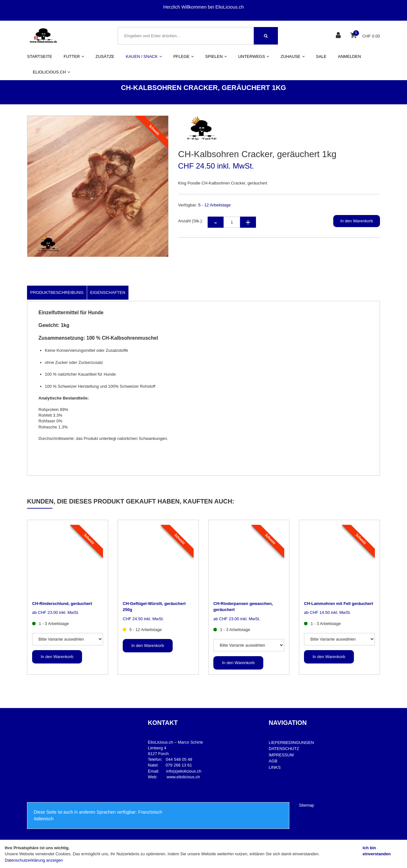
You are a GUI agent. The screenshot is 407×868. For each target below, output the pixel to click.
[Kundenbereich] (339, 36)
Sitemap (307, 805)
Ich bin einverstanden (377, 851)
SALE (321, 56)
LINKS (275, 767)
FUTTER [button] (74, 56)
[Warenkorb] (354, 36)
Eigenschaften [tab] (108, 292)
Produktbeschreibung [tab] (57, 292)
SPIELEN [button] (216, 56)
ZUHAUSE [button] (292, 56)
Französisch (150, 812)
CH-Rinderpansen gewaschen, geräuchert (243, 607)
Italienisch (44, 819)
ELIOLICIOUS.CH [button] (51, 72)
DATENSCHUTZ (284, 749)
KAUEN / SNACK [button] (144, 56)
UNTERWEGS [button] (254, 56)
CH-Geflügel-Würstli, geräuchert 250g (154, 607)
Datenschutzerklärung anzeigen (34, 860)
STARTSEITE (40, 56)
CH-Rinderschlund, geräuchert (62, 604)
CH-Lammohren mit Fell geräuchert (338, 604)
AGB (273, 761)
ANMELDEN (349, 56)
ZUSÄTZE (105, 56)
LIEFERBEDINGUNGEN (291, 743)
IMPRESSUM (281, 755)
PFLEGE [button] (183, 56)
